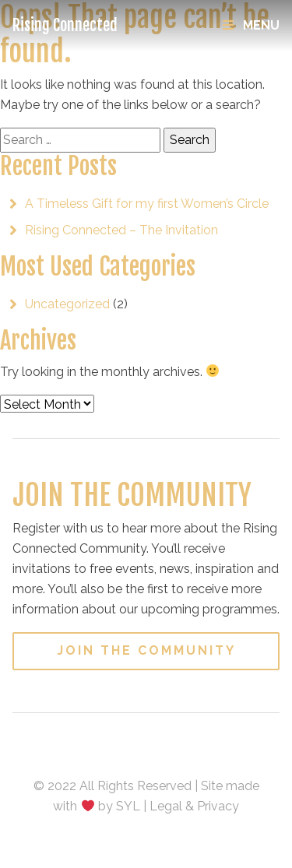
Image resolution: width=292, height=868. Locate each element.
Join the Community (146, 650)
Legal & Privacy (194, 806)
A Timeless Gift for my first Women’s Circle (147, 204)
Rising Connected (65, 25)
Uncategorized (67, 304)
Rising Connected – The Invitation (121, 230)
